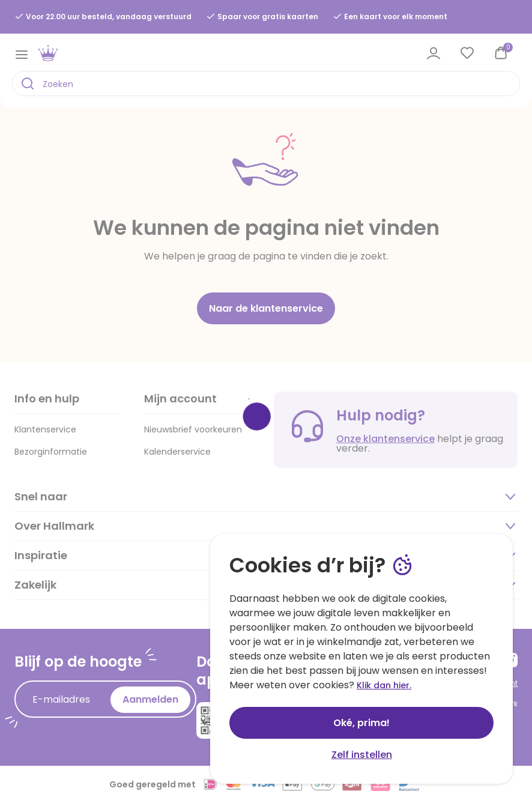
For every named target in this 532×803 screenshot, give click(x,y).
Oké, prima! (361, 723)
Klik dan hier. (384, 685)
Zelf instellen (362, 755)
